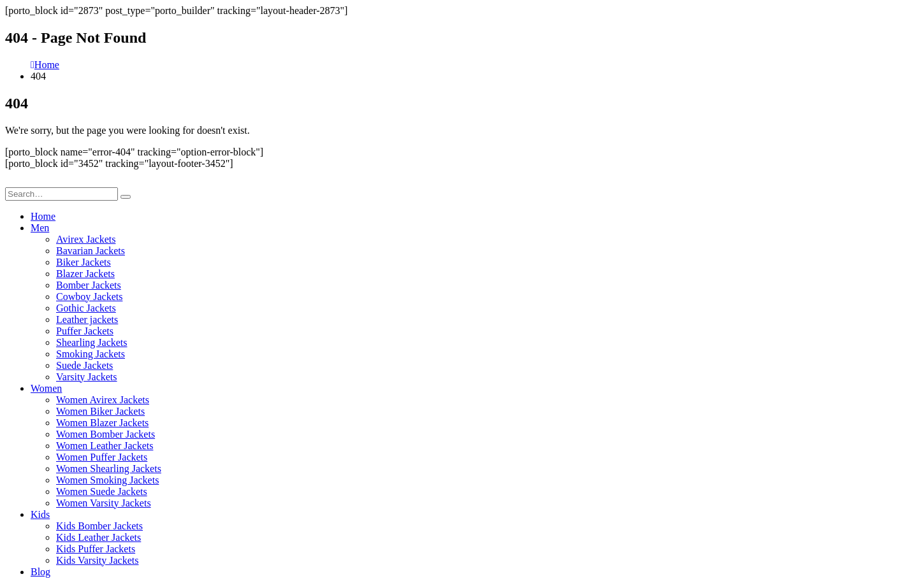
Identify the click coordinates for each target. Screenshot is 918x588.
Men (40, 228)
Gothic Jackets (86, 308)
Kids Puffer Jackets (96, 549)
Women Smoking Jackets (107, 480)
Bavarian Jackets (91, 251)
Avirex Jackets (86, 239)
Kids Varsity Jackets (97, 560)
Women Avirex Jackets (103, 400)
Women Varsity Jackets (104, 503)
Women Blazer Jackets (102, 423)
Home (43, 216)
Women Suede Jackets (102, 491)
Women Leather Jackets (105, 446)
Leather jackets (87, 319)
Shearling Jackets (92, 342)
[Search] (126, 197)
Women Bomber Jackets (106, 434)
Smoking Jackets (91, 354)
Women (46, 388)
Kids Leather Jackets (98, 537)
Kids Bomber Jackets (99, 526)
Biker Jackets (84, 262)
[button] (13, 181)
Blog (40, 572)
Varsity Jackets (87, 377)
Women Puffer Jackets (102, 457)
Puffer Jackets (85, 331)
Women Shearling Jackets (109, 469)
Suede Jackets (84, 365)
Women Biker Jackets (100, 411)
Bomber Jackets (89, 285)
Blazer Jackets (85, 274)
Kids (40, 514)
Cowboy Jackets (89, 297)
